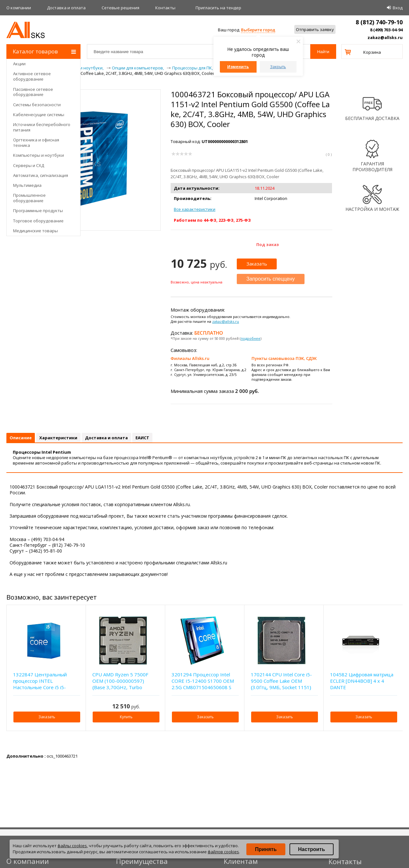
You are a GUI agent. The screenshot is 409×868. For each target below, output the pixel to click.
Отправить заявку (315, 29)
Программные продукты (38, 211)
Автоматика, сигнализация (41, 175)
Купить (126, 717)
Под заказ (268, 244)
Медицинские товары (35, 231)
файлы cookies (72, 846)
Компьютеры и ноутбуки (39, 155)
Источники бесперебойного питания (42, 127)
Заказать (257, 264)
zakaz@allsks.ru (385, 37)
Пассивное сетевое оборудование (33, 92)
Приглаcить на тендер (218, 8)
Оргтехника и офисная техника (36, 143)
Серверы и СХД (29, 165)
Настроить (312, 849)
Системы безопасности (37, 105)
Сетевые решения (120, 8)
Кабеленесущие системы (39, 115)
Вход (398, 8)
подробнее (251, 338)
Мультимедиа (27, 185)
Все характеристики (195, 209)
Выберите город (258, 30)
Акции (19, 64)
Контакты (165, 8)
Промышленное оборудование (29, 198)
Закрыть (278, 67)
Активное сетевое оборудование (32, 76)
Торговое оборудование (38, 221)
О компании (19, 8)
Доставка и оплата (66, 8)
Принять (266, 849)
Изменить (238, 67)
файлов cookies (223, 852)
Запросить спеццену (271, 279)
